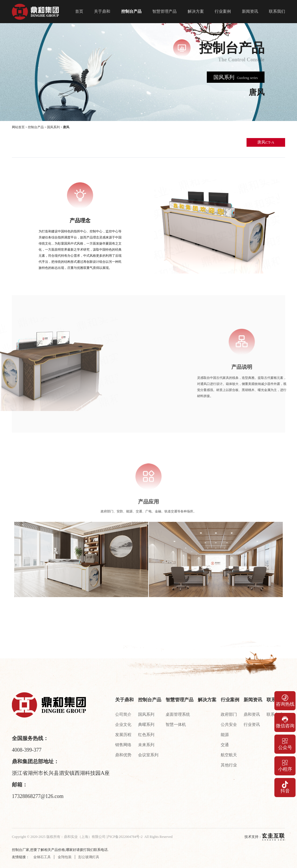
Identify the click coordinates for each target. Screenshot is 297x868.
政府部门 (229, 714)
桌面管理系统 (178, 714)
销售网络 (123, 745)
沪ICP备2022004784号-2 (125, 837)
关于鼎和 (102, 11)
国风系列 (53, 127)
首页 (79, 11)
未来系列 (146, 745)
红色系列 (146, 735)
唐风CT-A (266, 142)
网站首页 (18, 127)
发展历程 (123, 735)
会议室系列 (148, 755)
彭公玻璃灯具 (89, 857)
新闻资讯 (250, 11)
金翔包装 (65, 857)
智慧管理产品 (164, 11)
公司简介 (123, 714)
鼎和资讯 (252, 714)
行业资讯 (252, 725)
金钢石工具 (42, 857)
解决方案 (196, 11)
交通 (225, 745)
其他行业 (229, 765)
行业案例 (223, 11)
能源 (225, 735)
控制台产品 (131, 11)
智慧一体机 (176, 725)
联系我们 (277, 11)
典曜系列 (146, 725)
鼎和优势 (123, 755)
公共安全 (229, 725)
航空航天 (229, 755)
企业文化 (123, 725)
